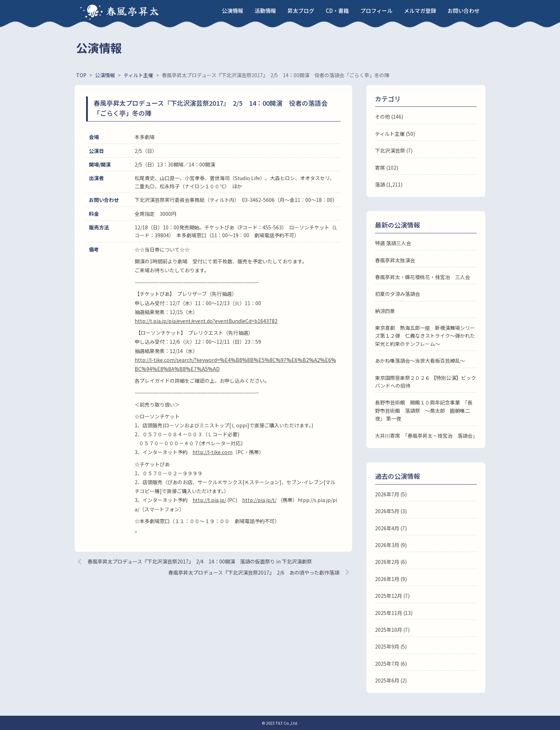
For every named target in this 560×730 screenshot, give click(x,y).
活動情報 (265, 11)
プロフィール (376, 11)
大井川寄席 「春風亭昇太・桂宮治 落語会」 (426, 436)
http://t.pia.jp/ (209, 500)
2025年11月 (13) (394, 613)
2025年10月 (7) (392, 630)
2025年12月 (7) (392, 596)
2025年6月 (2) (391, 680)
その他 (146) (389, 116)
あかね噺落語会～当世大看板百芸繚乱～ (420, 361)
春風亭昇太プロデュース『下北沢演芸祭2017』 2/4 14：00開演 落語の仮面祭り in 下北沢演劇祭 (200, 561)
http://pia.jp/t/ (259, 500)
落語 (380, 184)
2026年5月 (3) (391, 511)
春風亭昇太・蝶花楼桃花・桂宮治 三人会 (422, 277)
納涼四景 (385, 311)
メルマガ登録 (420, 11)
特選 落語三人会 (393, 243)
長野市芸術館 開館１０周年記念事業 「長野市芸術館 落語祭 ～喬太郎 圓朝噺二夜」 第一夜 (424, 410)
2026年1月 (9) (391, 579)
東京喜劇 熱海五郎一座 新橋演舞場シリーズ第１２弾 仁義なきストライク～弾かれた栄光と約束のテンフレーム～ (425, 336)
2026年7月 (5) (391, 494)
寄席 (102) (387, 168)
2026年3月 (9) (391, 545)
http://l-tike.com (212, 452)
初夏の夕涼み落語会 (397, 294)
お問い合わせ (464, 11)
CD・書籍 (337, 11)
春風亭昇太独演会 (395, 260)
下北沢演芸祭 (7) (394, 150)
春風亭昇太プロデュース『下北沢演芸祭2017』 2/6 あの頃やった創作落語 (254, 572)
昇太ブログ (301, 11)
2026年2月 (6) (391, 562)
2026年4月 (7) (391, 528)
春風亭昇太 (133, 11)
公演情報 (232, 11)
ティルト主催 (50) (395, 134)
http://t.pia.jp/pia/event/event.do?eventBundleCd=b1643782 (206, 321)
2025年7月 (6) (391, 664)
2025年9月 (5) (391, 646)
